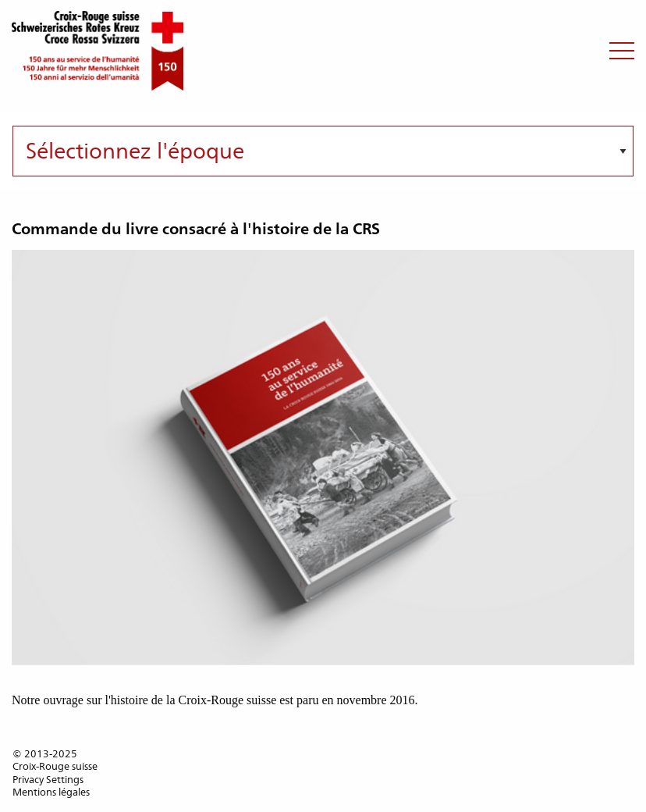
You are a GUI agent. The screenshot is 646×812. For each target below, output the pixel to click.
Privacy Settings (48, 780)
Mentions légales (51, 792)
